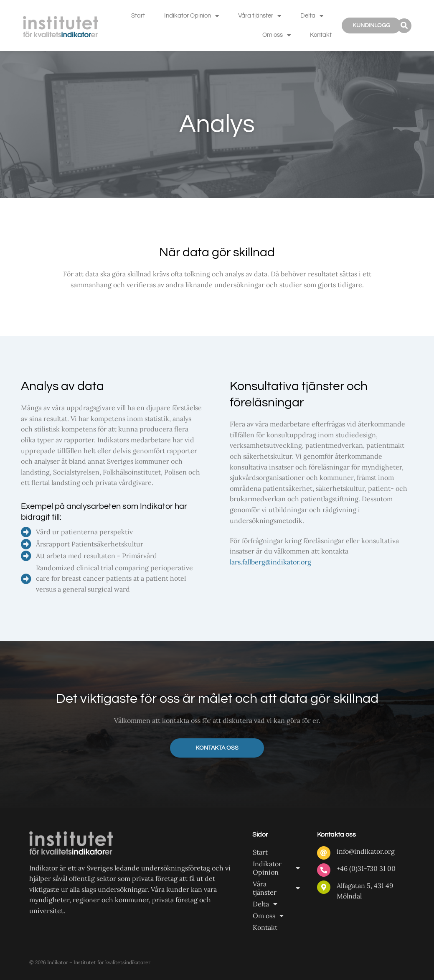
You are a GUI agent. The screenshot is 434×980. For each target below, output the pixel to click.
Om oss (277, 35)
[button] (404, 26)
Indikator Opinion (192, 16)
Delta (312, 16)
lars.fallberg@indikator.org (270, 562)
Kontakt (321, 35)
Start (138, 16)
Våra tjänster (260, 16)
